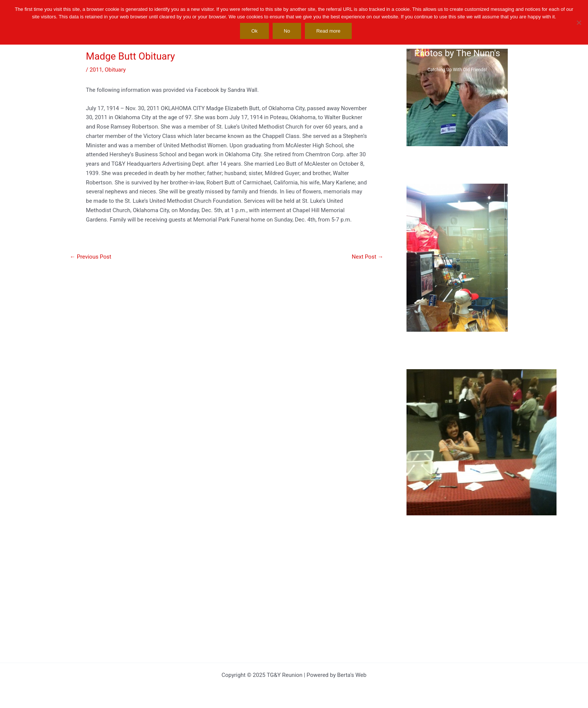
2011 (96, 70)
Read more (328, 31)
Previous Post (91, 257)
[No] (579, 22)
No (287, 31)
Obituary (115, 70)
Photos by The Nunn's (457, 53)
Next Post (367, 257)
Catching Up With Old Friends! (457, 70)
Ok (254, 31)
